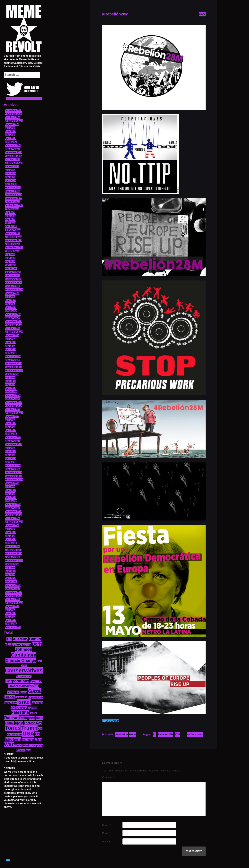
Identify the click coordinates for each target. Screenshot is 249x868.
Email (106, 833)
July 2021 (10, 254)
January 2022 (12, 233)
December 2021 (13, 237)
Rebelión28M (165, 734)
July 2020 (10, 297)
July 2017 (10, 420)
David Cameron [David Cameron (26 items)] (21, 686)
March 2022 (11, 226)
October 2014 (12, 518)
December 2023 (13, 152)
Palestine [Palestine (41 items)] (20, 712)
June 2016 (10, 451)
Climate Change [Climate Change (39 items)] (21, 660)
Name (106, 825)
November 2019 (13, 325)
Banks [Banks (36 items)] (35, 639)
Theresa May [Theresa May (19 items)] (33, 723)
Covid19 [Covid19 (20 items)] (36, 681)
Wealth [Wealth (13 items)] (18, 745)
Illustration (121, 734)
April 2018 (10, 388)
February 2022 (13, 230)
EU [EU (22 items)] (37, 686)
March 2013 (11, 582)
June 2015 (10, 490)
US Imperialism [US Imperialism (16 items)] (32, 740)
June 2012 (10, 613)
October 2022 (12, 202)
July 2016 (10, 448)
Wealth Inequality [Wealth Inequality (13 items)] (33, 745)
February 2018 (13, 395)
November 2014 (13, 515)
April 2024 (10, 138)
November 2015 (13, 476)
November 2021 (13, 240)
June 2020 (10, 300)
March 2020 (11, 311)
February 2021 (13, 272)
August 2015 (12, 483)
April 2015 (10, 497)
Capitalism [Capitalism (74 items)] (24, 655)
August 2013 (12, 564)
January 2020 (12, 318)
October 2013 (12, 557)
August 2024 (12, 124)
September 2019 (14, 332)
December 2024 (13, 110)
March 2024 (11, 142)
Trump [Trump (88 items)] (29, 728)
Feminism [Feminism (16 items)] (13, 692)
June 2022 (10, 216)
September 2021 (14, 247)
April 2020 (10, 307)
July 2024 (10, 128)
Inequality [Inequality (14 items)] (11, 703)
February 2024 (13, 145)
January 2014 (12, 546)
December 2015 (13, 473)
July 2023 (10, 170)
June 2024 (10, 131)
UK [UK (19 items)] (40, 729)
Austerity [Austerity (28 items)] (21, 639)
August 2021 (12, 251)
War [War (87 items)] (9, 744)
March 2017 (11, 434)
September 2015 (14, 480)
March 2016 (11, 462)
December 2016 (13, 444)
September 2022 (14, 205)
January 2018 (12, 399)
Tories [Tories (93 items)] (13, 728)
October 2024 (12, 117)
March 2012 (11, 624)
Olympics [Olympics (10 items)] (32, 708)
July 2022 (10, 212)
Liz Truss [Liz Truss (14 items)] (37, 703)
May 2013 (10, 575)
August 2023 (12, 167)
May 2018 (10, 385)
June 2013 (10, 571)
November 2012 (13, 596)
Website (107, 842)
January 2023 (12, 191)
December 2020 (13, 279)
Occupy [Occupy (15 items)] (22, 708)
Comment (108, 777)
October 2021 (12, 244)
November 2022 (13, 198)
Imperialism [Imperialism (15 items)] (36, 697)
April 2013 (10, 578)
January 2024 (12, 149)
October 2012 (12, 599)
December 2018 (13, 364)
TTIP (177, 734)
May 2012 (10, 617)
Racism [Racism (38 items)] (11, 718)
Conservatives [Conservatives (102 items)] (24, 670)
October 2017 (12, 409)
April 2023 (10, 181)
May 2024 (10, 135)
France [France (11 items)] (24, 692)
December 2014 (13, 511)
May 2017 (10, 427)
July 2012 (10, 610)
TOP (8, 860)
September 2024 (14, 121)
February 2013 (13, 585)
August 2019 (12, 335)
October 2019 (12, 328)
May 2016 (10, 455)
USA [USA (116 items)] (28, 733)
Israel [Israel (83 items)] (24, 702)
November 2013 (13, 554)
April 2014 (10, 539)
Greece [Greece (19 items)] (10, 697)
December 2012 (13, 592)
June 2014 (10, 532)
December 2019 (13, 321)
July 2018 (10, 378)
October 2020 (12, 286)
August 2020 (12, 293)
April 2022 (10, 223)
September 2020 (14, 290)
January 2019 (12, 360)
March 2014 (11, 543)
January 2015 (12, 508)
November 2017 (13, 406)
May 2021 (10, 262)
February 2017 (13, 437)
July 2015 (10, 487)
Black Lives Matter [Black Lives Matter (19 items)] (18, 645)
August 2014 (12, 525)
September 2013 (14, 561)
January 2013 (12, 589)
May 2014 (10, 536)
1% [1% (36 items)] (9, 639)
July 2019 (10, 339)
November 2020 (13, 283)
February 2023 (13, 188)
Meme (133, 734)
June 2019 (10, 342)
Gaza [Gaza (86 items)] (34, 691)
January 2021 (12, 276)
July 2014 (10, 529)
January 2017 (12, 441)
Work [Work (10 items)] (29, 750)
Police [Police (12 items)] (33, 713)
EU (155, 734)
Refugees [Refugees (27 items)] (27, 718)
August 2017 (12, 416)
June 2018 (10, 381)
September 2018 (14, 371)
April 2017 (10, 430)
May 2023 (10, 177)
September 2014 (14, 522)
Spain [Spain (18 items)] (19, 723)
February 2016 (13, 466)
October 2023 (12, 159)
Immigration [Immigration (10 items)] (21, 697)
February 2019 (13, 357)
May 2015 (10, 494)
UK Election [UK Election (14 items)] (14, 735)
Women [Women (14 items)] (21, 750)
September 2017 (14, 413)
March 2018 (11, 392)
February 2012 (13, 627)
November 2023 (13, 156)
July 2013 (10, 568)
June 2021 (10, 258)
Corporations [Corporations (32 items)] (17, 681)
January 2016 (12, 469)
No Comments (195, 734)
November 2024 (13, 114)
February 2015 (13, 504)
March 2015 (11, 501)
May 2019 (10, 346)
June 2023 (10, 174)
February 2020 (13, 314)
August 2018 (12, 374)
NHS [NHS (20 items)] (13, 707)
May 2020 (10, 304)
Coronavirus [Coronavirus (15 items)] (24, 676)
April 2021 (10, 265)
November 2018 (13, 367)
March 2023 (11, 184)
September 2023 (14, 163)
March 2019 (11, 353)
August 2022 (12, 209)
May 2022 (10, 219)
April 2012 (10, 620)
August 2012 (12, 606)
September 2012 (14, 603)
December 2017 (13, 402)
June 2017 (10, 423)
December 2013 (13, 550)
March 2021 (11, 269)
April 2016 (10, 459)
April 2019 (10, 349)
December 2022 (13, 195)
